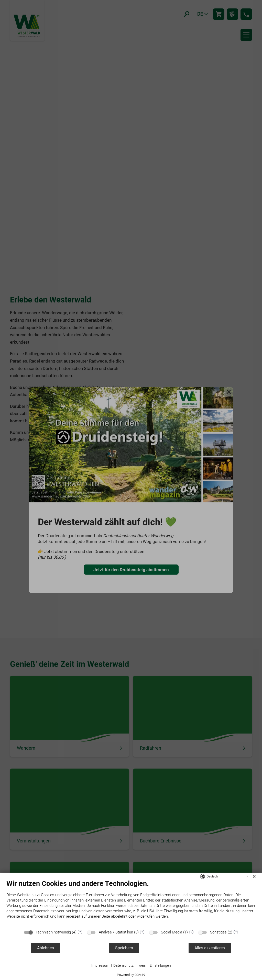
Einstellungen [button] (160, 965)
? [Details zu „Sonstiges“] (236, 932)
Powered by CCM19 (131, 975)
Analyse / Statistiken (116, 932)
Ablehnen (46, 948)
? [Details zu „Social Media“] (191, 932)
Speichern (124, 948)
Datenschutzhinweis (129, 965)
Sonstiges (218, 932)
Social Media (172, 932)
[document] (131, 903)
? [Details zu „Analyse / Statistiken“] (142, 932)
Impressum (100, 965)
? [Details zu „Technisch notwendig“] (80, 932)
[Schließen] (254, 876)
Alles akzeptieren (210, 948)
